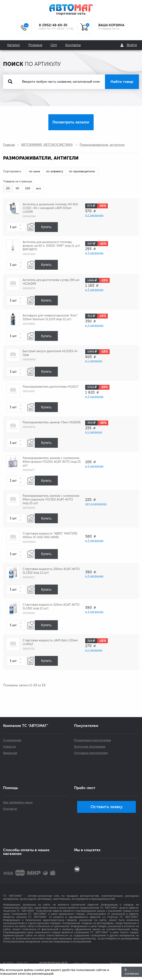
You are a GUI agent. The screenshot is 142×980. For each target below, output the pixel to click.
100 (28, 188)
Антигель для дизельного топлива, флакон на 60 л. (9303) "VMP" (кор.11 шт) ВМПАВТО (51, 246)
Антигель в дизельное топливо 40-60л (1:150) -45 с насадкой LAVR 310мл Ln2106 (50, 208)
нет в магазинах (96, 504)
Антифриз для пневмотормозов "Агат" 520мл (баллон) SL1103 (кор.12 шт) (50, 317)
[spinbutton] (16, 227)
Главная (9, 145)
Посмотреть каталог (71, 122)
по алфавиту (55, 171)
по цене (35, 171)
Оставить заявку (107, 807)
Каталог (14, 45)
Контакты (73, 45)
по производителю (82, 171)
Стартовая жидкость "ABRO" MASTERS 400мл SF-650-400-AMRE (50, 535)
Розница (35, 45)
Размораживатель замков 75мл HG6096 (52, 422)
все (39, 188)
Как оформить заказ (18, 802)
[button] (21, 225)
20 (8, 188)
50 (17, 188)
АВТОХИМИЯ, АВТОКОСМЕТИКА (47, 145)
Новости (9, 747)
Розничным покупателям (93, 740)
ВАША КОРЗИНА (111, 25)
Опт (54, 45)
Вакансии (10, 753)
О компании (12, 740)
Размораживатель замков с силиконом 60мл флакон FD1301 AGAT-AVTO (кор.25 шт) (52, 462)
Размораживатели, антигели (102, 145)
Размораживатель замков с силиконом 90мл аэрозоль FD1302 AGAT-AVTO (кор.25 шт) (51, 500)
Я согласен (132, 972)
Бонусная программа (90, 747)
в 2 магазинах (94, 215)
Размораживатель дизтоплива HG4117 (51, 387)
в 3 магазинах (94, 253)
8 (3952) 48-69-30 (53, 25)
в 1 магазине (94, 361)
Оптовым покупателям (91, 753)
